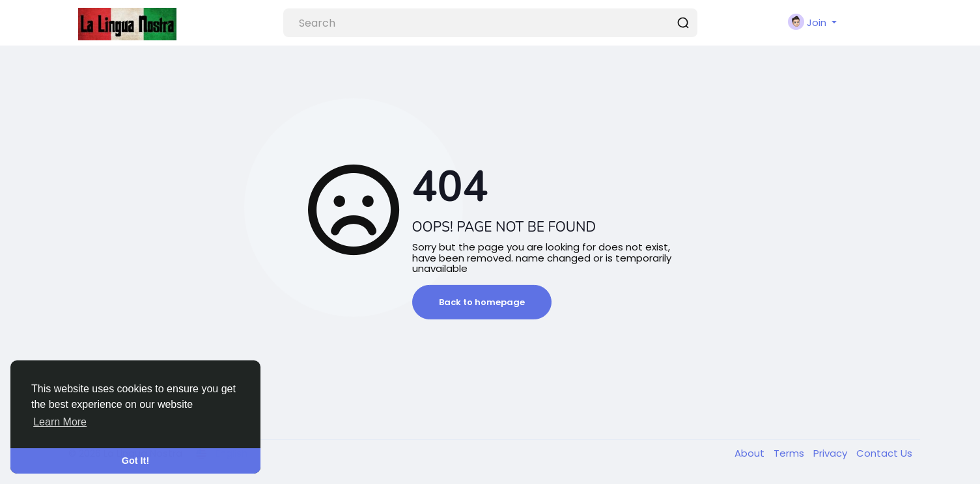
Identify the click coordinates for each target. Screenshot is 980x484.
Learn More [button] (60, 422)
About (751, 453)
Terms (790, 453)
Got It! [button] (135, 461)
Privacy (832, 453)
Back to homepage (482, 302)
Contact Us (884, 453)
